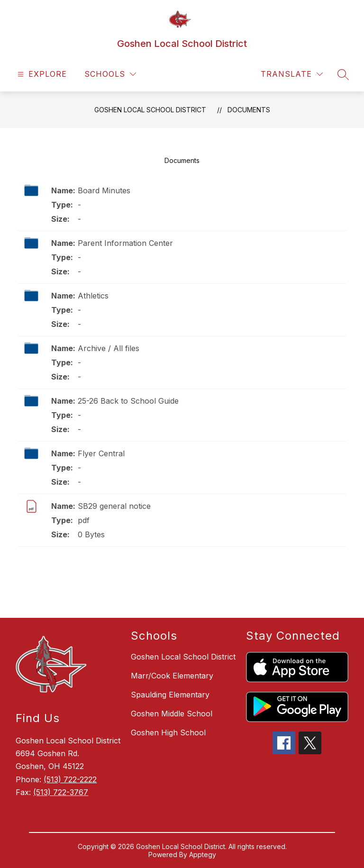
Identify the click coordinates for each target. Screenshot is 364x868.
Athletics (93, 296)
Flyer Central (101, 453)
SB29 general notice (114, 506)
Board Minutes (104, 190)
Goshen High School (168, 732)
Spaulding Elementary (170, 695)
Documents (249, 110)
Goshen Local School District (150, 110)
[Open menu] (41, 74)
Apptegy (203, 854)
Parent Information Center (125, 243)
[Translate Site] (292, 74)
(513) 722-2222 (70, 779)
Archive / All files (109, 348)
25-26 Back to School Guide (128, 401)
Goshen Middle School (172, 714)
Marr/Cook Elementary (172, 676)
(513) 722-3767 (61, 792)
